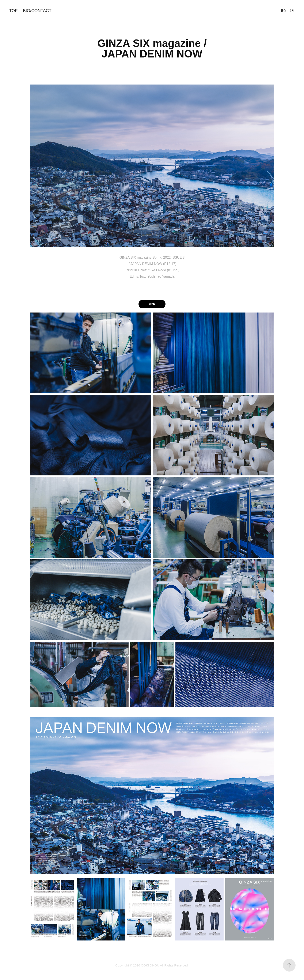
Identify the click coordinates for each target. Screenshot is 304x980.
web (152, 304)
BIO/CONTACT (37, 11)
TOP (13, 11)
